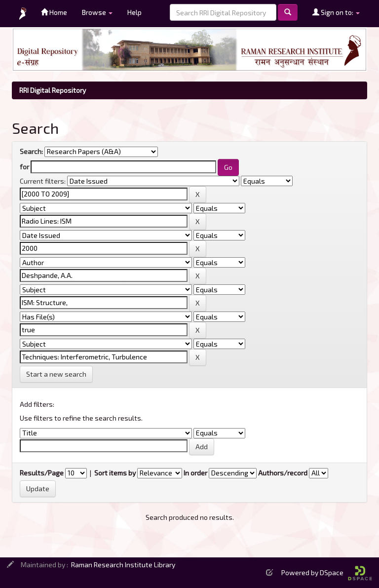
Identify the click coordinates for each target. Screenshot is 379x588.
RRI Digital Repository (53, 90)
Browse (97, 12)
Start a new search (56, 374)
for (24, 167)
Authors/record (283, 473)
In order (195, 473)
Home (54, 12)
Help (134, 12)
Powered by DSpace (327, 572)
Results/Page (42, 473)
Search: (31, 151)
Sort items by (115, 473)
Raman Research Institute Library (123, 565)
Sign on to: (336, 12)
